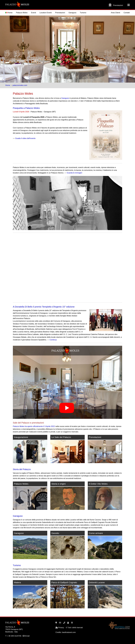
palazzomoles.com (20, 85)
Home (9, 13)
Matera (17, 582)
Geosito (55, 533)
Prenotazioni (60, 13)
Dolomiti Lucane (97, 582)
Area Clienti (115, 13)
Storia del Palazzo (22, 469)
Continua (53, 340)
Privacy (60, 628)
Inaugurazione (21, 437)
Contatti (127, 13)
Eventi (34, 13)
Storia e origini (58, 484)
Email (26, 636)
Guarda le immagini (74, 173)
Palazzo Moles (22, 13)
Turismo (83, 13)
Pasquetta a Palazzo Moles (26, 108)
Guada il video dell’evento (25, 138)
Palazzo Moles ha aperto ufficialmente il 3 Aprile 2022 (34, 426)
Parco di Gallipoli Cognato (64, 582)
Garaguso (72, 13)
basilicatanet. (69, 632)
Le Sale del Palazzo (61, 437)
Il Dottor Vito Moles (98, 484)
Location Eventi (46, 13)
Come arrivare (96, 533)
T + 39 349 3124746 (13, 636)
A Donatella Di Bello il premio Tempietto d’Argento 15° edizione (44, 307)
